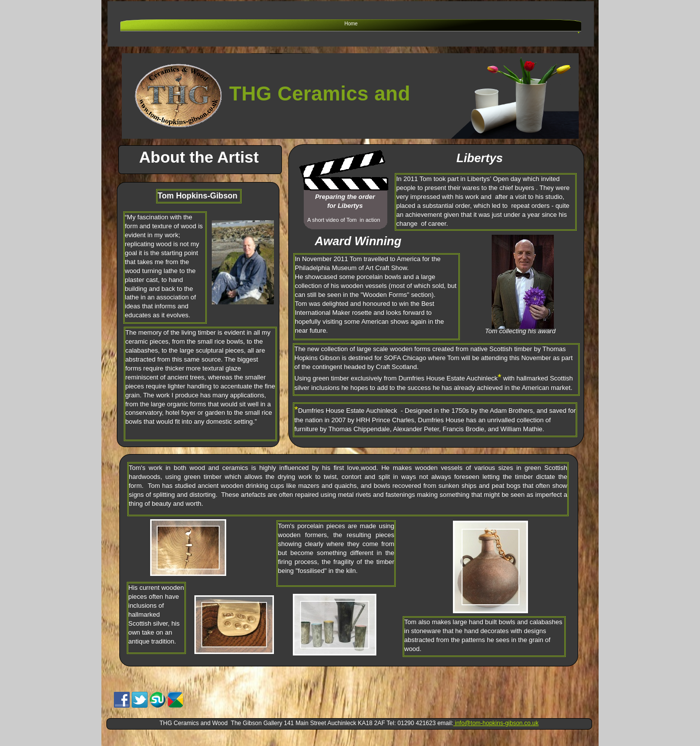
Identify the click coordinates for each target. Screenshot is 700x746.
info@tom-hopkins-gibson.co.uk (496, 723)
